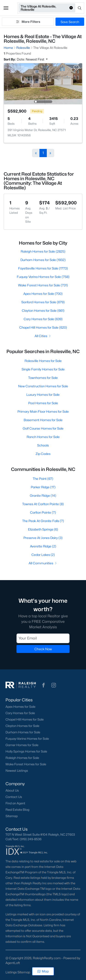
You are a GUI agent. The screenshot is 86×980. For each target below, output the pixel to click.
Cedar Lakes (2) (43, 555)
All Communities (43, 563)
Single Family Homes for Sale (43, 369)
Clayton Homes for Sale (22, 726)
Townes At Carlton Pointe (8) (43, 504)
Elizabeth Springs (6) (43, 529)
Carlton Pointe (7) (43, 512)
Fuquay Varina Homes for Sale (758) (43, 277)
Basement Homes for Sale (43, 420)
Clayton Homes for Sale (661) (43, 310)
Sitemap (12, 816)
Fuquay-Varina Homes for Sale (27, 739)
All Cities (43, 336)
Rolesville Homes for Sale (43, 361)
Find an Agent (15, 803)
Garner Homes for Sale (22, 745)
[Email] (43, 638)
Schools (43, 445)
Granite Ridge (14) (43, 495)
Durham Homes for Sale (23, 732)
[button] (6, 8)
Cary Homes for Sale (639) (43, 319)
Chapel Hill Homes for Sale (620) (43, 327)
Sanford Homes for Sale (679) (43, 302)
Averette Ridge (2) (43, 546)
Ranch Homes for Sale (43, 437)
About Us (12, 790)
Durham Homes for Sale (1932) (43, 260)
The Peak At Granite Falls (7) (43, 521)
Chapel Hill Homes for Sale (25, 719)
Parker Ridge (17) (43, 487)
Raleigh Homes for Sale (22, 758)
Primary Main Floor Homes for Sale (43, 411)
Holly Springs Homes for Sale (26, 751)
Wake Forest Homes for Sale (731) (43, 285)
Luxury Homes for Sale (43, 395)
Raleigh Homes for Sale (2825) (43, 251)
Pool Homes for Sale (43, 403)
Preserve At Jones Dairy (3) (43, 538)
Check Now (43, 649)
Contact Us (14, 797)
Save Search (70, 22)
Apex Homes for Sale (20, 707)
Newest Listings (17, 771)
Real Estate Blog (17, 810)
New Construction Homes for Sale (43, 386)
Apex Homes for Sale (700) (43, 294)
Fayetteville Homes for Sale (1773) (43, 268)
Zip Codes (43, 454)
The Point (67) (43, 479)
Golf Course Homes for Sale (43, 428)
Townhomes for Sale (43, 378)
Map (43, 971)
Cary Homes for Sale (20, 713)
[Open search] (80, 8)
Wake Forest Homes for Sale (26, 764)
